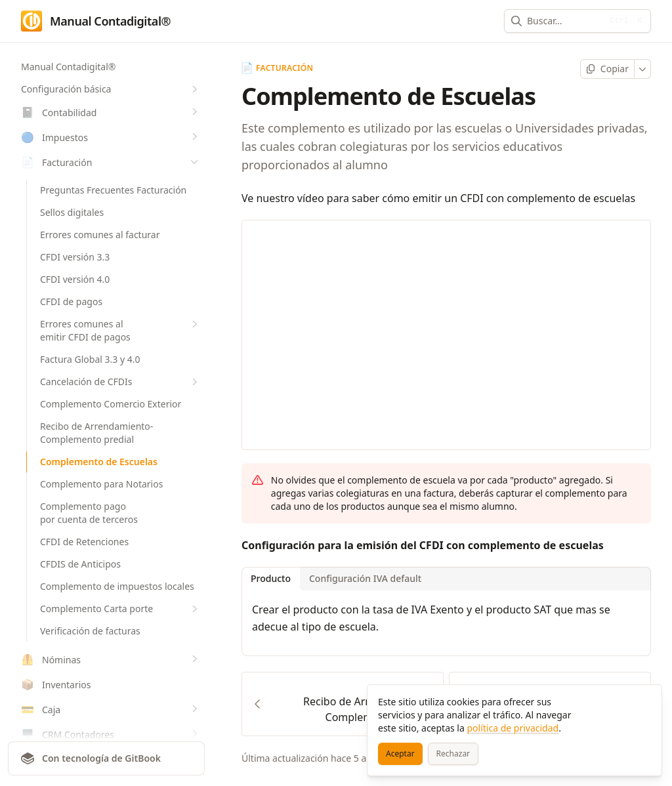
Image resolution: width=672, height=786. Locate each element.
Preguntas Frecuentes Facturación (113, 190)
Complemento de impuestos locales (117, 586)
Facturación (277, 68)
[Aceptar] (400, 754)
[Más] (643, 69)
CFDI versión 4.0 (75, 279)
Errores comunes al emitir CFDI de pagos (120, 330)
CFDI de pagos (71, 301)
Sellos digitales (72, 212)
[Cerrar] (646, 701)
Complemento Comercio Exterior (111, 404)
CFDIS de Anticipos (80, 564)
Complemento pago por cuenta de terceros (89, 513)
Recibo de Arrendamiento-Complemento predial (96, 433)
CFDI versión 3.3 (75, 257)
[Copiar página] (607, 69)
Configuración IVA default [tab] (365, 578)
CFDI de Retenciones (84, 542)
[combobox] (564, 21)
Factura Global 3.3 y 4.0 (90, 359)
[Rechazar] (453, 754)
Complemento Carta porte (120, 609)
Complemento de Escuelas (99, 462)
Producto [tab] (271, 578)
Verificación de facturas (90, 631)
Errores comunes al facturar (100, 235)
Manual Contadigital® (68, 67)
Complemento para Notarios (101, 484)
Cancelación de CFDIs (120, 382)
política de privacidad (513, 728)
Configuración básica (111, 89)
